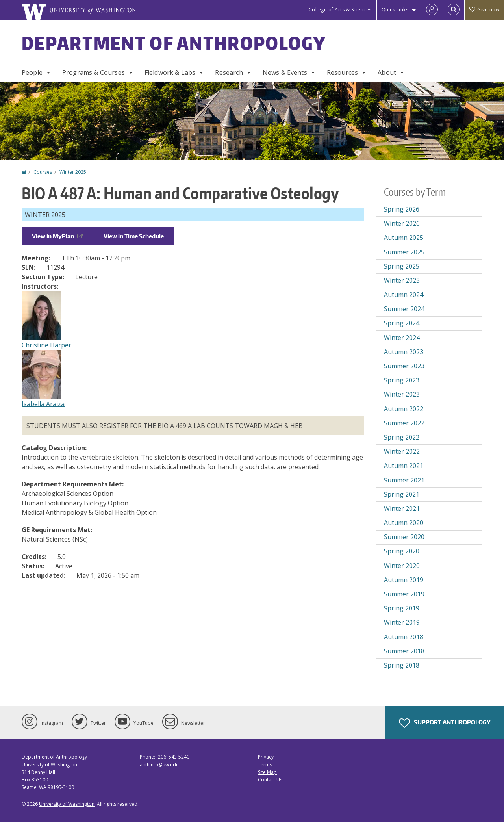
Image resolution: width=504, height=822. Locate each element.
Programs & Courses (94, 72)
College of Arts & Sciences (340, 10)
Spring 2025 (402, 266)
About (387, 72)
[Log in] (432, 10)
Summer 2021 (404, 480)
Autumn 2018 (404, 637)
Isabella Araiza (43, 404)
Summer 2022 (404, 423)
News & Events (285, 72)
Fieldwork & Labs (170, 72)
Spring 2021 (402, 494)
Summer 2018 (404, 651)
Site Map (267, 772)
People (32, 72)
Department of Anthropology (174, 43)
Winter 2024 (402, 338)
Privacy (266, 757)
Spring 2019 (402, 608)
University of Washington (67, 804)
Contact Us (270, 780)
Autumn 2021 (404, 466)
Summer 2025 (404, 252)
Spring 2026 (402, 209)
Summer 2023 (404, 366)
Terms (265, 765)
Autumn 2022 (404, 409)
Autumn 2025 (404, 238)
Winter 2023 (402, 394)
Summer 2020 (404, 537)
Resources (342, 72)
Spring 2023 (402, 380)
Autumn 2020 (404, 523)
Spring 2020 (402, 551)
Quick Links (395, 10)
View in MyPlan (57, 236)
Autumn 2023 (404, 352)
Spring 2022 (402, 437)
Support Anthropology (445, 723)
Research (229, 72)
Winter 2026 (402, 223)
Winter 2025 (73, 172)
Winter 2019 (402, 622)
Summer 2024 (404, 309)
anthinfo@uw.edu (159, 765)
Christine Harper (46, 345)
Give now (484, 10)
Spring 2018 (402, 665)
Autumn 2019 (404, 580)
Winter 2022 (402, 451)
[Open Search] (454, 10)
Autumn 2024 (404, 295)
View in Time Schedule (134, 236)
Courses (43, 172)
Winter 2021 (402, 508)
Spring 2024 (402, 323)
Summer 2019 (404, 594)
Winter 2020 (402, 566)
